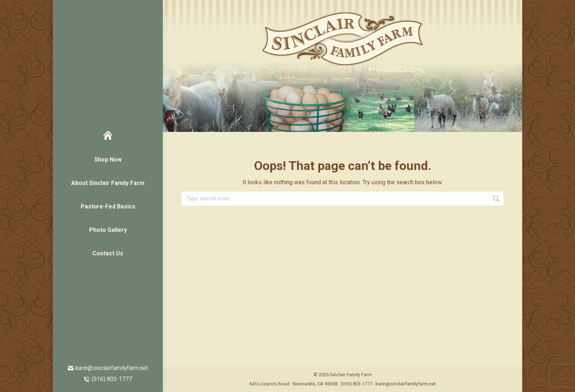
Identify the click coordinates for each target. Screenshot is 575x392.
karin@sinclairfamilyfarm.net (108, 368)
